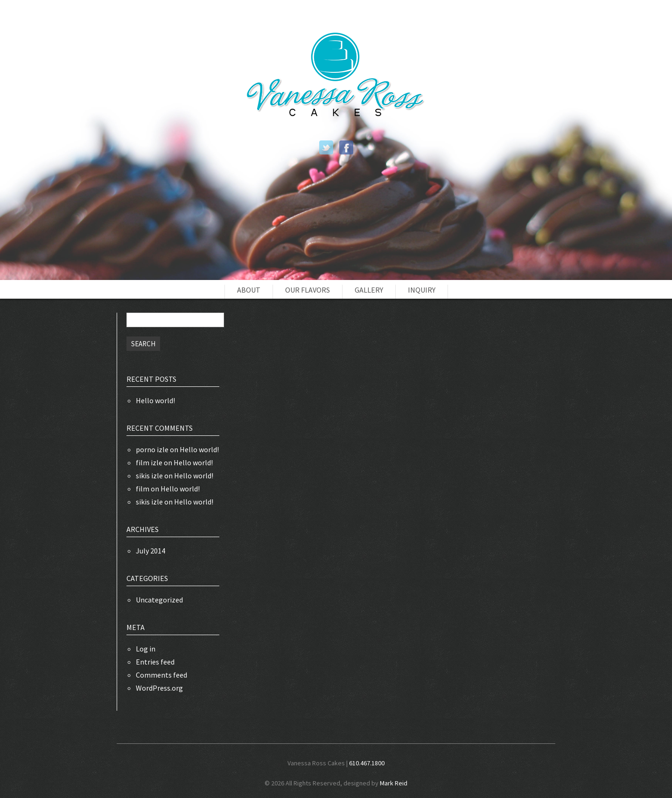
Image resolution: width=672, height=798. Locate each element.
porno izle (152, 449)
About (249, 290)
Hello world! (155, 400)
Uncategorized (159, 600)
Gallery (369, 290)
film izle (149, 462)
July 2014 (150, 551)
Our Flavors (308, 290)
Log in (146, 649)
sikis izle (149, 476)
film (143, 489)
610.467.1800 (367, 763)
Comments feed (161, 675)
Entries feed (155, 662)
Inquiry (422, 290)
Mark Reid (394, 783)
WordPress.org (159, 688)
